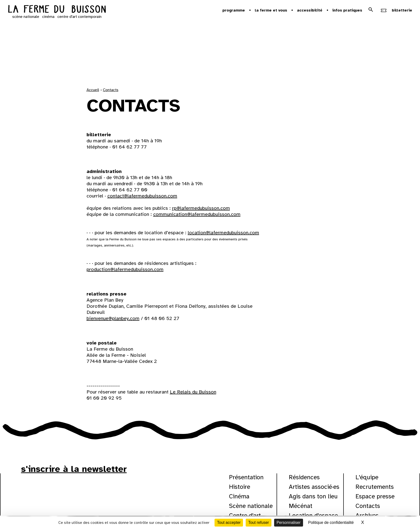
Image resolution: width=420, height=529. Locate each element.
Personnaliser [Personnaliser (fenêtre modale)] (289, 523)
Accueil (93, 90)
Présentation (246, 477)
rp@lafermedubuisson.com (201, 208)
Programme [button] (234, 10)
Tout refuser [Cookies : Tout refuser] (258, 523)
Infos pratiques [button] (347, 10)
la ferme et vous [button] (271, 10)
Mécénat (301, 506)
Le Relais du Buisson (193, 392)
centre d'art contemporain (79, 17)
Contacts (111, 90)
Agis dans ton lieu (313, 496)
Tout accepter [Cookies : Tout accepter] (229, 523)
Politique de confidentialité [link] (331, 523)
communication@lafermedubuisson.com (197, 214)
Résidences (304, 477)
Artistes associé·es (314, 487)
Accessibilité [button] (310, 10)
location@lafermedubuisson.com (223, 233)
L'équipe (367, 477)
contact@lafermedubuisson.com (142, 196)
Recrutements (375, 487)
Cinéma (239, 496)
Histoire (240, 487)
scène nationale (26, 17)
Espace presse (375, 496)
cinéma (48, 17)
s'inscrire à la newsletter (74, 469)
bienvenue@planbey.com (113, 318)
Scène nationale (251, 506)
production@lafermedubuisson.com (125, 269)
